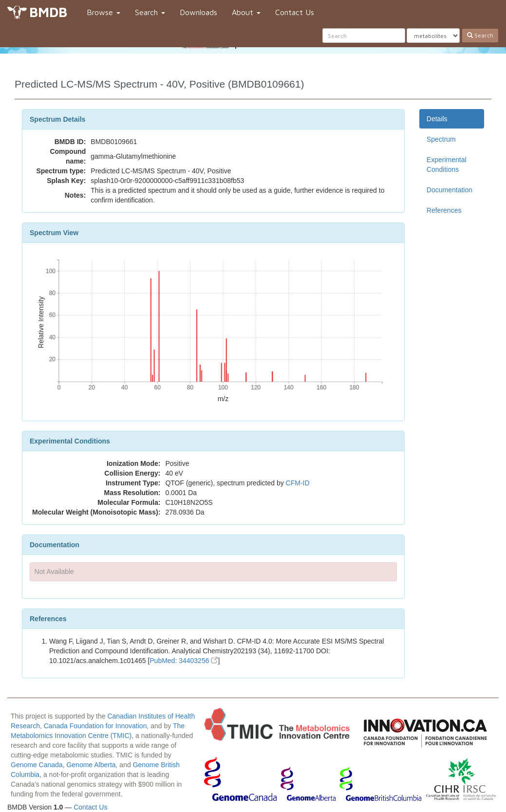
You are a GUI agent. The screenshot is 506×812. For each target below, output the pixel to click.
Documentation (450, 190)
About (246, 12)
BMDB (48, 12)
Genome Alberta (91, 765)
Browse (103, 12)
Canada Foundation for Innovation (95, 726)
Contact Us (295, 12)
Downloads (198, 12)
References (444, 210)
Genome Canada (37, 765)
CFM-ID (298, 483)
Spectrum (441, 139)
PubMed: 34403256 (184, 661)
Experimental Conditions (447, 165)
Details (437, 119)
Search (150, 12)
